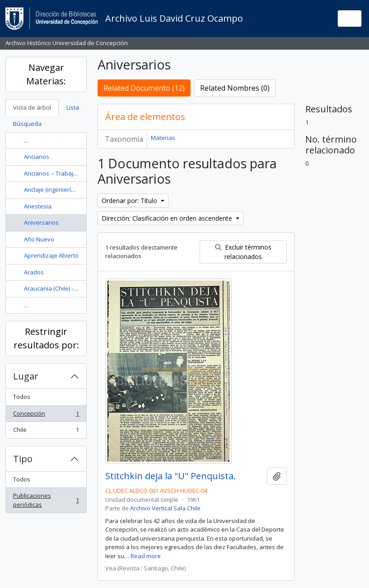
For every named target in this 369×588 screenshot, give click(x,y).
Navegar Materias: (46, 74)
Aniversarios (41, 222)
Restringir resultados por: (46, 338)
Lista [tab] (73, 107)
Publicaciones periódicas (46, 500)
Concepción (46, 415)
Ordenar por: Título (130, 201)
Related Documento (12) (144, 88)
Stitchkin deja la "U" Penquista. (170, 476)
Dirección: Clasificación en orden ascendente (168, 218)
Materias (163, 138)
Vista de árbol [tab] (32, 107)
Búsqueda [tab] (27, 124)
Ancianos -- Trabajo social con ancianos (78, 173)
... (26, 140)
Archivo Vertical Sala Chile (165, 508)
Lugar (26, 376)
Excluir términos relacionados (243, 252)
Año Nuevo (39, 239)
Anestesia (38, 206)
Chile (46, 432)
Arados (34, 272)
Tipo (23, 459)
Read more (146, 556)
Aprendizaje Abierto (51, 255)
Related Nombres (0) (235, 88)
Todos (22, 397)
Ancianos (37, 157)
